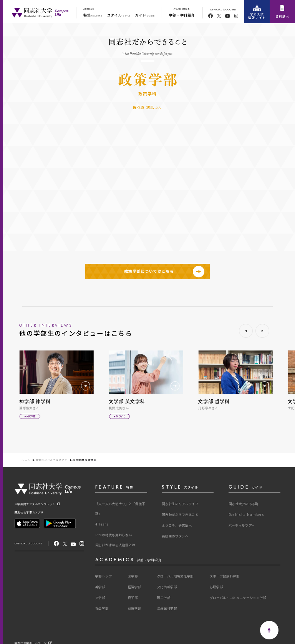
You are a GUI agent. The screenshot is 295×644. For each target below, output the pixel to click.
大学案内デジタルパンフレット (37, 504)
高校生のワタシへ (175, 536)
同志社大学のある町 (244, 504)
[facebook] (210, 16)
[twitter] (219, 16)
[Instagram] (82, 543)
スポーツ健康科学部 (225, 576)
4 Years (102, 524)
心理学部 (216, 587)
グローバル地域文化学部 (175, 576)
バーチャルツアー (242, 525)
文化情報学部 (167, 587)
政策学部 (135, 608)
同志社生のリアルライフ (180, 504)
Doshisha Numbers (246, 514)
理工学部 (164, 597)
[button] (246, 331)
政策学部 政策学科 (85, 460)
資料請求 (283, 12)
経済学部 (135, 587)
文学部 (100, 597)
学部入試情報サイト (257, 12)
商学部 (133, 597)
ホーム (26, 460)
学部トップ (104, 576)
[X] (65, 543)
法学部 (133, 576)
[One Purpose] (40, 12)
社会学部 (102, 608)
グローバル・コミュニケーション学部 (238, 597)
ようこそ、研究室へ (177, 525)
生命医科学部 (167, 608)
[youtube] (228, 16)
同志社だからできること (52, 460)
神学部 (100, 587)
